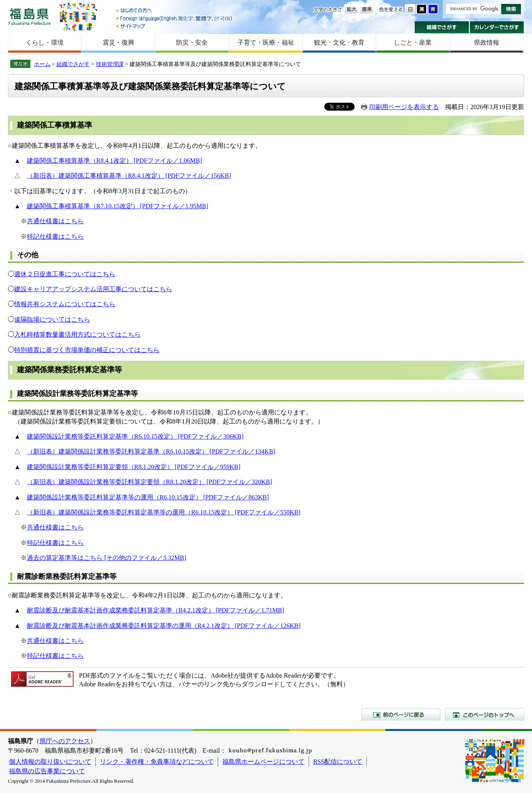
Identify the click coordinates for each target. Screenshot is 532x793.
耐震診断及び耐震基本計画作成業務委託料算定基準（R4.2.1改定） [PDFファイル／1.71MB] (156, 610)
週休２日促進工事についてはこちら (65, 274)
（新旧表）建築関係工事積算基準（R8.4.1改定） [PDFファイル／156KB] (129, 176)
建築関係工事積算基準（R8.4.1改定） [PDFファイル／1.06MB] (115, 161)
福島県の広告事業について (47, 771)
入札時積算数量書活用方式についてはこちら (77, 334)
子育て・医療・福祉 (266, 42)
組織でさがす (442, 27)
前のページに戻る (401, 714)
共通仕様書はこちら (55, 221)
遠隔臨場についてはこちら (52, 319)
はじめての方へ (175, 11)
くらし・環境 (45, 42)
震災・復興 (118, 42)
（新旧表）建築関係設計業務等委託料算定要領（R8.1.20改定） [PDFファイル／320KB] (149, 482)
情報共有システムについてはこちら (65, 304)
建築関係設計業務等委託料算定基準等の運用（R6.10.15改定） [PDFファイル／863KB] (148, 497)
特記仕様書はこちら (55, 236)
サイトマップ (175, 26)
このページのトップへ (485, 714)
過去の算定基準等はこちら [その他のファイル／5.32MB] (107, 558)
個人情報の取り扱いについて (50, 762)
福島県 (30, 16)
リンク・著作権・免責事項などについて (157, 762)
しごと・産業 (413, 42)
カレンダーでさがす (497, 27)
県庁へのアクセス (65, 741)
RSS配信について (338, 762)
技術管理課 (110, 64)
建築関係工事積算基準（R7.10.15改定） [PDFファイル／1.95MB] (118, 206)
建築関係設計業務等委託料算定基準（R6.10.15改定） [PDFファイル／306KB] (135, 436)
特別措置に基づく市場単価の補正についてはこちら (87, 350)
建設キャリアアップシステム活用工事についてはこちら (93, 289)
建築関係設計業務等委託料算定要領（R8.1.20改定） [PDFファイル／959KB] (134, 467)
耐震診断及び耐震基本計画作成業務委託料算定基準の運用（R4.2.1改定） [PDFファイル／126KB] (164, 626)
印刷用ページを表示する (404, 107)
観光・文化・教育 (339, 42)
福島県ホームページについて (263, 762)
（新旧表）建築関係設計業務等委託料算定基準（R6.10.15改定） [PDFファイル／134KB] (151, 451)
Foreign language (175, 18)
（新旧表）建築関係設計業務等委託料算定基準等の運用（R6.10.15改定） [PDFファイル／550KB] (164, 512)
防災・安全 (192, 42)
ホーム (42, 64)
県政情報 (487, 42)
